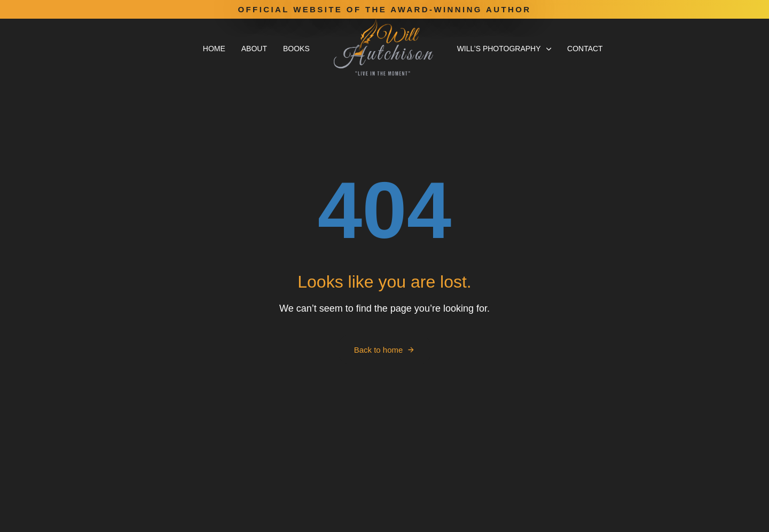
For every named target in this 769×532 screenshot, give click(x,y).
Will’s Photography (504, 49)
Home (214, 49)
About (254, 49)
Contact (585, 49)
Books (296, 49)
